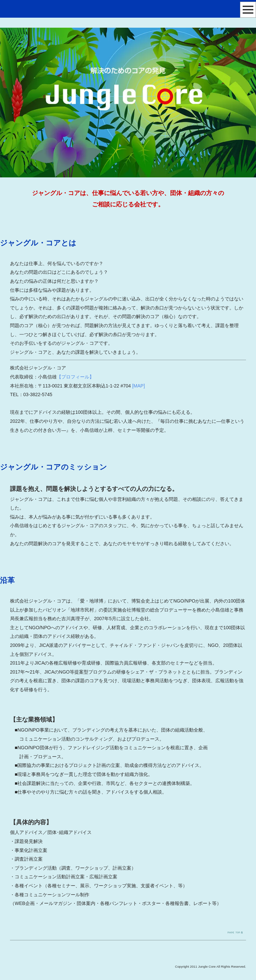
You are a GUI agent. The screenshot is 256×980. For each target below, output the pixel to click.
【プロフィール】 (75, 377)
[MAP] (138, 386)
